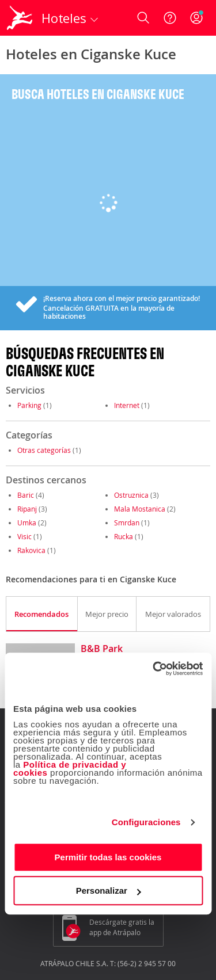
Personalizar (109, 891)
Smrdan (127, 523)
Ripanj (27, 509)
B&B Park (102, 649)
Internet (127, 405)
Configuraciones (146, 822)
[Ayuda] (170, 18)
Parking (29, 405)
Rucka (124, 536)
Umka (27, 523)
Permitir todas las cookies (108, 857)
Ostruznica (131, 495)
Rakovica (31, 550)
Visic (24, 536)
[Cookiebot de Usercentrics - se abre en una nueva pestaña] (154, 669)
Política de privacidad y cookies (70, 769)
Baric (26, 495)
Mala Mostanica (140, 509)
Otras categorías (44, 450)
